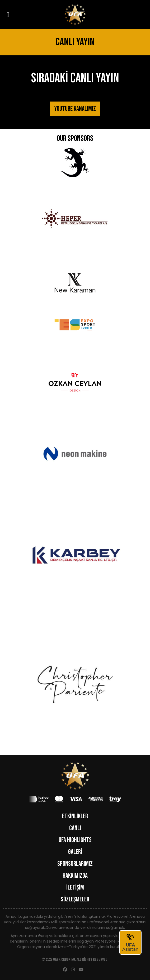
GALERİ (75, 852)
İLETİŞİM (75, 888)
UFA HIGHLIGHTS (75, 840)
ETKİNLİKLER (75, 816)
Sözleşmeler (75, 899)
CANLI (75, 828)
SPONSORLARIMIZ (75, 864)
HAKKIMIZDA (75, 876)
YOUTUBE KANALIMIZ (75, 109)
